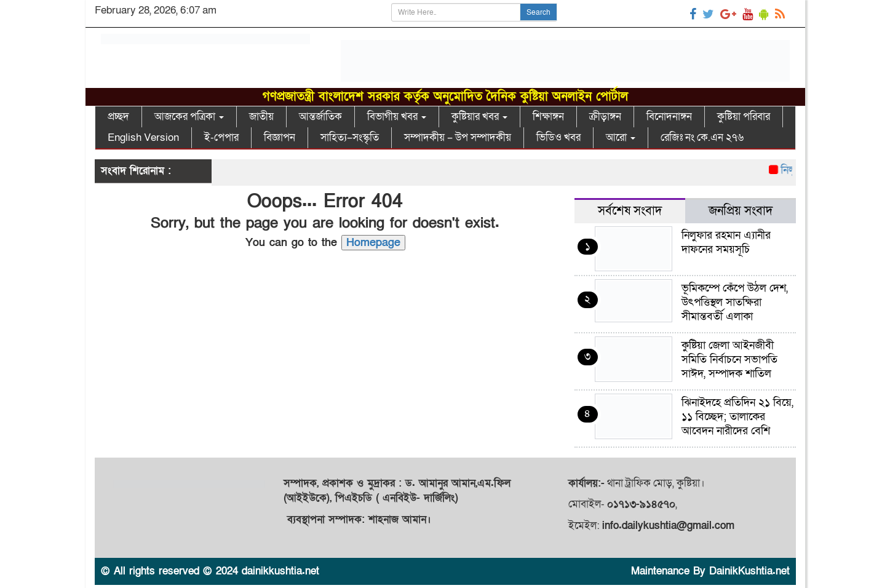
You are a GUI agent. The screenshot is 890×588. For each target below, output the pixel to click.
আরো (621, 137)
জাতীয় (261, 117)
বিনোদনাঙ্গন (669, 117)
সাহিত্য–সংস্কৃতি (350, 137)
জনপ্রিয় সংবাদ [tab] (741, 211)
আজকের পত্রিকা (189, 117)
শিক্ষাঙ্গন (548, 117)
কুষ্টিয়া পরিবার (744, 117)
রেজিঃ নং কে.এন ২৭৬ (702, 137)
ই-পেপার (221, 137)
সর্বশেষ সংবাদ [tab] (630, 211)
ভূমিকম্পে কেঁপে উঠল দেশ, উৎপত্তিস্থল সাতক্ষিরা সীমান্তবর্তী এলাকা (735, 302)
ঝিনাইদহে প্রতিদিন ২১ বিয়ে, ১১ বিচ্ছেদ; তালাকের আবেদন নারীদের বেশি (737, 417)
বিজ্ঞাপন (280, 137)
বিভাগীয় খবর (397, 117)
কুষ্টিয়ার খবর (479, 117)
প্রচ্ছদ (118, 117)
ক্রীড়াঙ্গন (605, 117)
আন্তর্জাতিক (320, 117)
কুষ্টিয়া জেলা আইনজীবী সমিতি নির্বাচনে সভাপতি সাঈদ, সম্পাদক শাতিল (729, 360)
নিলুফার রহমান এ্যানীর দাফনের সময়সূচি (726, 242)
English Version (143, 137)
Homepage (373, 243)
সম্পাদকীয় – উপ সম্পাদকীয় (458, 137)
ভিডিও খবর (558, 137)
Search (538, 12)
